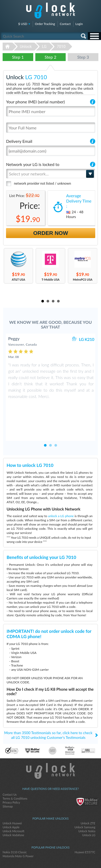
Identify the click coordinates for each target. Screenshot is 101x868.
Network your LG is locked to (33, 164)
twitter (50, 855)
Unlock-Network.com (51, 746)
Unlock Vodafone (13, 810)
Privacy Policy (11, 777)
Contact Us (10, 769)
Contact (65, 24)
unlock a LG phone (61, 491)
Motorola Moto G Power (18, 831)
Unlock (26, 47)
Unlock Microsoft (13, 806)
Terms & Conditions (15, 773)
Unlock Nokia (87, 806)
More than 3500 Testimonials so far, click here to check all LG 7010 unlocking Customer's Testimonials (48, 710)
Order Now (51, 233)
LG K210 (86, 339)
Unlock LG (89, 810)
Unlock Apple (11, 802)
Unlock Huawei (12, 798)
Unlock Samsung (85, 802)
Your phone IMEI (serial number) (35, 102)
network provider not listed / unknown (42, 183)
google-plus (61, 855)
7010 (61, 47)
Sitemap (8, 781)
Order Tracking (45, 24)
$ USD (23, 24)
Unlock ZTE (88, 798)
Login (79, 24)
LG (44, 47)
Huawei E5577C (85, 827)
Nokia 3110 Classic (15, 827)
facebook (40, 855)
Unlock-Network (51, 11)
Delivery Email (19, 141)
